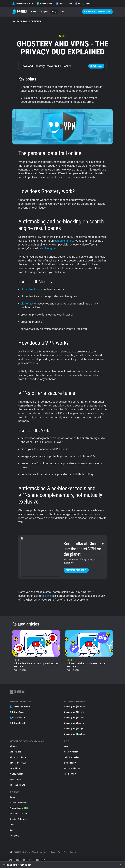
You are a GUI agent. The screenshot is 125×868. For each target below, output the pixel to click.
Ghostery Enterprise (18, 819)
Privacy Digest (83, 3)
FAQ (66, 746)
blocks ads (27, 304)
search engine (47, 248)
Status (12, 797)
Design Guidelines (72, 768)
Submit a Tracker (72, 757)
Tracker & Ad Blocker (23, 3)
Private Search (45, 3)
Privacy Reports (19, 808)
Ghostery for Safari (74, 718)
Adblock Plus (15, 752)
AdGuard (13, 746)
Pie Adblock (15, 768)
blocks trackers (30, 289)
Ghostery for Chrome (75, 707)
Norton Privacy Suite (18, 763)
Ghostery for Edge (73, 729)
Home (34, 12)
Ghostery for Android (75, 734)
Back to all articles (27, 22)
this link (46, 596)
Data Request (70, 763)
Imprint (73, 852)
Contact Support (71, 752)
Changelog (14, 836)
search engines (64, 241)
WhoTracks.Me (64, 3)
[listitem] (36, 651)
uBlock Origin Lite (17, 785)
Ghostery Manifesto (18, 803)
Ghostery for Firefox (74, 712)
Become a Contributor (97, 12)
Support (44, 12)
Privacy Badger (16, 774)
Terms (53, 852)
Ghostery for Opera (74, 723)
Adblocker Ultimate (18, 757)
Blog (54, 12)
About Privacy (70, 774)
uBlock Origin (15, 779)
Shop (63, 12)
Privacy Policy (63, 852)
